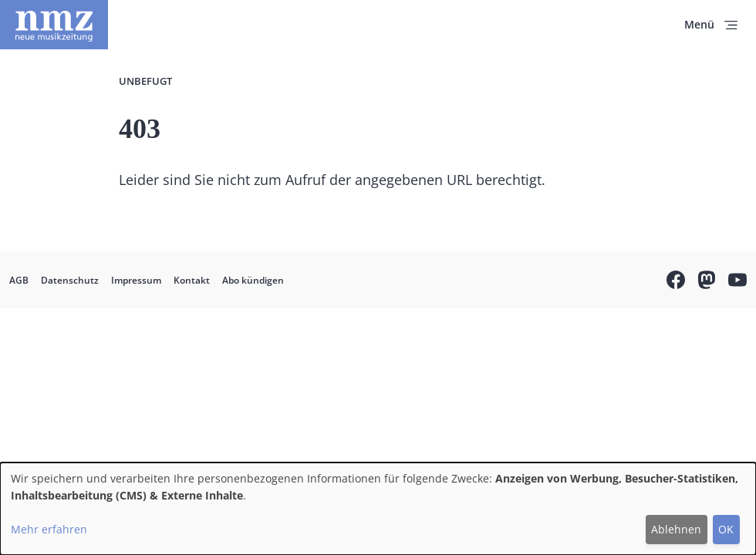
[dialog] (378, 509)
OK (726, 529)
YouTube (737, 282)
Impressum (136, 280)
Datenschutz (70, 280)
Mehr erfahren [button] (49, 529)
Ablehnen (676, 529)
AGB (19, 280)
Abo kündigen (253, 280)
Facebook (676, 282)
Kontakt (192, 280)
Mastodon (707, 282)
